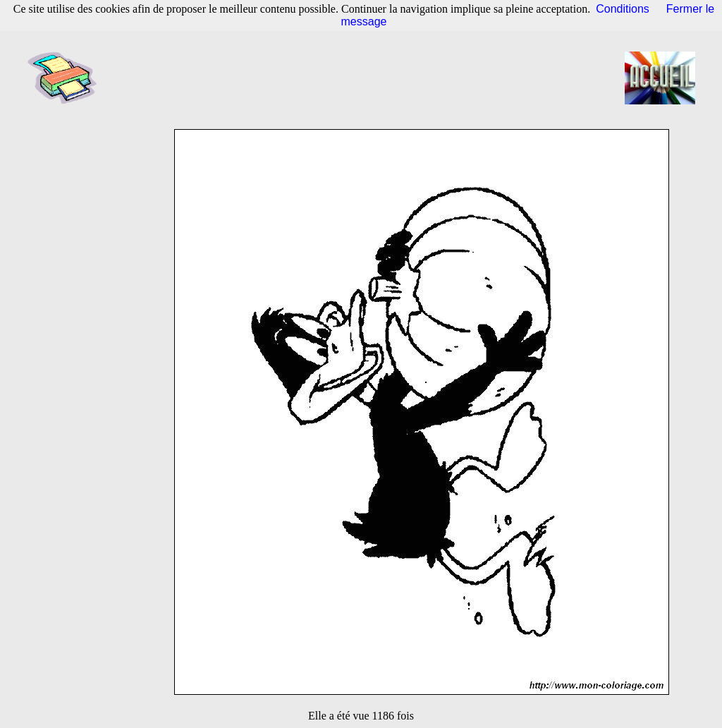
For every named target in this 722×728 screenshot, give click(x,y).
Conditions (623, 9)
